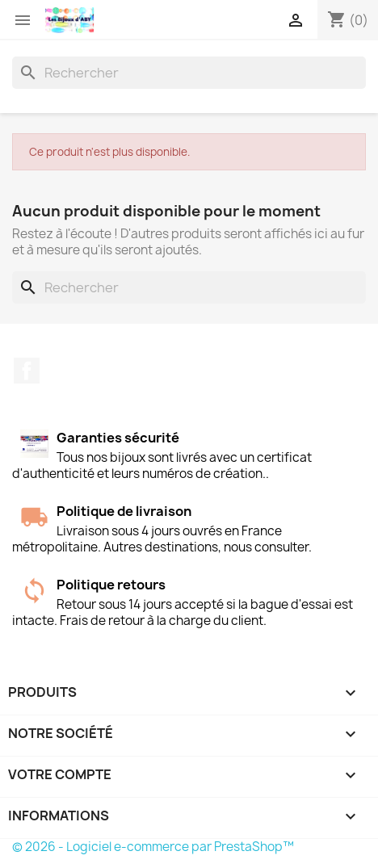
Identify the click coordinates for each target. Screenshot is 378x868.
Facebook (27, 371)
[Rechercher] (189, 73)
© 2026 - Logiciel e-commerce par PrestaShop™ (153, 847)
